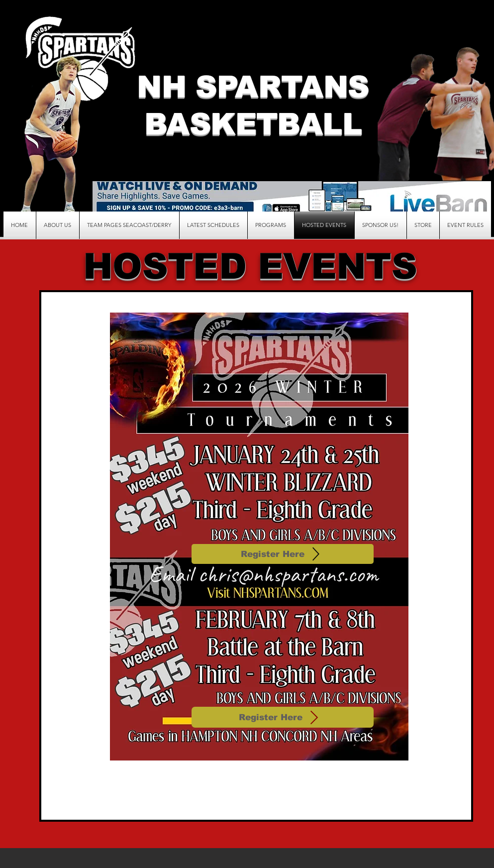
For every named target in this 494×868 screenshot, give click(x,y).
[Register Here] (283, 554)
